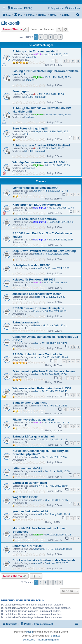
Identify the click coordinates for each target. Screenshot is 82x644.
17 (73, 361)
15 (64, 361)
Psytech (38, 254)
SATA (36, 439)
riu (35, 94)
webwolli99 (39, 549)
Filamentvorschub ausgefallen (33, 420)
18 (78, 361)
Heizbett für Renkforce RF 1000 (34, 280)
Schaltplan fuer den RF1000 (31, 265)
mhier (36, 343)
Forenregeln (21, 91)
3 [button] (46, 37)
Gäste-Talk (30, 57)
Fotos (27, 134)
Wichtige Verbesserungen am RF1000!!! (40, 162)
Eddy (36, 311)
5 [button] (55, 37)
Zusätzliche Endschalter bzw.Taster (37, 294)
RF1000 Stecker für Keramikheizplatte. (39, 308)
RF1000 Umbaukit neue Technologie (37, 354)
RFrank (37, 406)
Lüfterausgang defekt (27, 468)
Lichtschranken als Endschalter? (35, 188)
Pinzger (37, 131)
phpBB (30, 632)
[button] (60, 37)
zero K (37, 357)
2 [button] (41, 37)
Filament (29, 80)
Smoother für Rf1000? (28, 546)
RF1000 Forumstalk (35, 97)
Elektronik (11, 23)
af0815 (37, 54)
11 (73, 61)
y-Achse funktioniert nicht (30, 511)
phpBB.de (56, 636)
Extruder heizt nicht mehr (30, 483)
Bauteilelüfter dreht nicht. (30, 403)
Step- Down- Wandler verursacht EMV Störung (44, 251)
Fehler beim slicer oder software (35, 219)
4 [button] (50, 37)
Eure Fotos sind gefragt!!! (30, 128)
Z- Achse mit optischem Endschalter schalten (44, 371)
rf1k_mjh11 (40, 208)
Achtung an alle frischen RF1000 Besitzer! (41, 145)
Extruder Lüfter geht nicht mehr (34, 436)
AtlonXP (38, 191)
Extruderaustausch (25, 322)
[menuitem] (15, 8)
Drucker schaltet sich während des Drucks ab (44, 560)
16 (68, 361)
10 (68, 61)
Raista (37, 297)
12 (78, 61)
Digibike (38, 77)
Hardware (30, 117)
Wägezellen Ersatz (25, 497)
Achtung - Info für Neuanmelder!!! (36, 51)
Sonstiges (30, 168)
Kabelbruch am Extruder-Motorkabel (37, 205)
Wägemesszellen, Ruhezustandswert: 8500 (42, 388)
